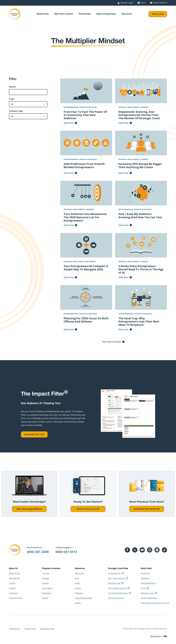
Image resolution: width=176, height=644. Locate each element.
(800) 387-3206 (38, 552)
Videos (78, 603)
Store (143, 3)
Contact (12, 588)
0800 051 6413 (66, 552)
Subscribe (13, 593)
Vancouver (47, 593)
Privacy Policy (30, 629)
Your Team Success (116, 578)
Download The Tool (34, 434)
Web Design (155, 636)
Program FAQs (15, 598)
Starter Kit (145, 573)
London (45, 583)
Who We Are (14, 578)
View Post (69, 123)
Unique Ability (114, 573)
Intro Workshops (148, 583)
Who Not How (114, 583)
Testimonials (85, 14)
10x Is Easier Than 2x (117, 588)
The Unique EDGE (116, 598)
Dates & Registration (106, 14)
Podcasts (79, 593)
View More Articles (112, 342)
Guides (78, 588)
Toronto (46, 573)
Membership (43, 14)
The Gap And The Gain (118, 593)
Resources (127, 14)
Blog (77, 578)
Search (12, 87)
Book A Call (158, 14)
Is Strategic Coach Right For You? (155, 603)
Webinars (145, 578)
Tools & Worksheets (84, 598)
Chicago (46, 578)
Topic (12, 99)
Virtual (45, 598)
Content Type (16, 111)
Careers (12, 583)
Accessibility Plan (47, 629)
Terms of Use (15, 629)
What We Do (14, 573)
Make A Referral (160, 3)
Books (78, 583)
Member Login (127, 3)
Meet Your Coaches (64, 14)
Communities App (149, 598)
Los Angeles (47, 588)
